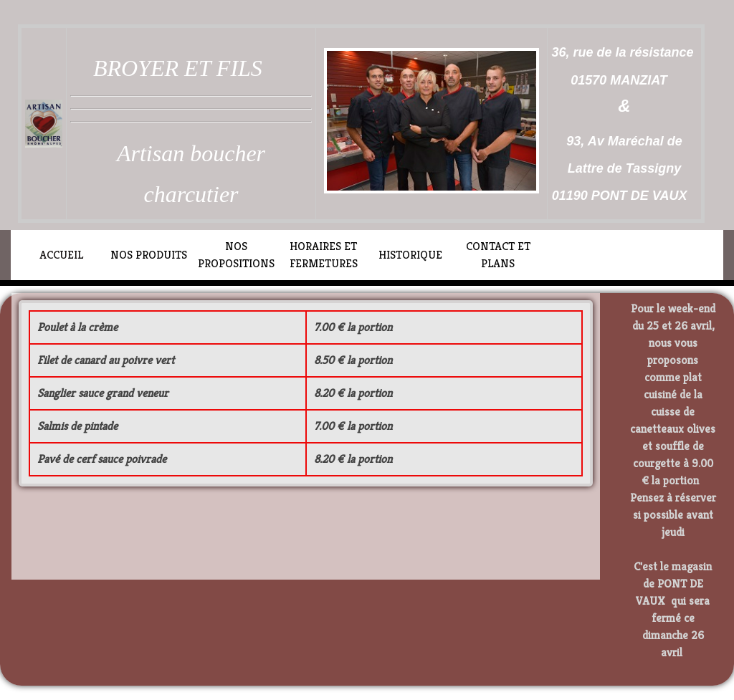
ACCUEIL (61, 255)
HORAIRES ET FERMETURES (324, 255)
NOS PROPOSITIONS (236, 255)
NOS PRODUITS (149, 255)
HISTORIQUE (410, 255)
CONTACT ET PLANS (498, 255)
